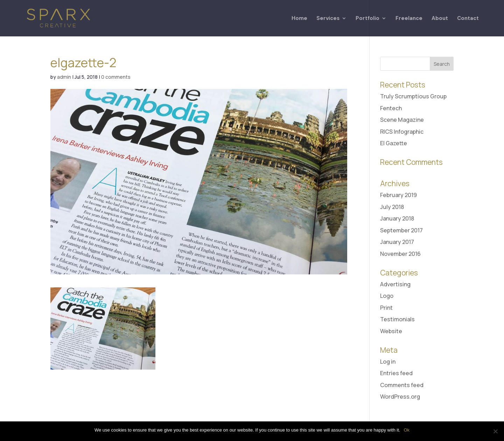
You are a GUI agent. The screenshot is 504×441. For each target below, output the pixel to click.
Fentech (391, 108)
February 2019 (398, 195)
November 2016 (400, 254)
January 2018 (397, 218)
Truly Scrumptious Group (413, 96)
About (440, 19)
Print (386, 308)
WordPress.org (400, 397)
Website (391, 331)
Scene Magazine (402, 120)
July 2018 (392, 207)
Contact (468, 19)
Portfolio (367, 19)
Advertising (395, 284)
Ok (407, 430)
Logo (387, 296)
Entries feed (396, 373)
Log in (388, 362)
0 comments (116, 77)
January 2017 (397, 242)
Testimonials (397, 319)
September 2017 (401, 230)
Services (328, 19)
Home (299, 19)
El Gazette (394, 143)
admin (64, 77)
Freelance (409, 19)
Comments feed (402, 385)
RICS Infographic (402, 132)
